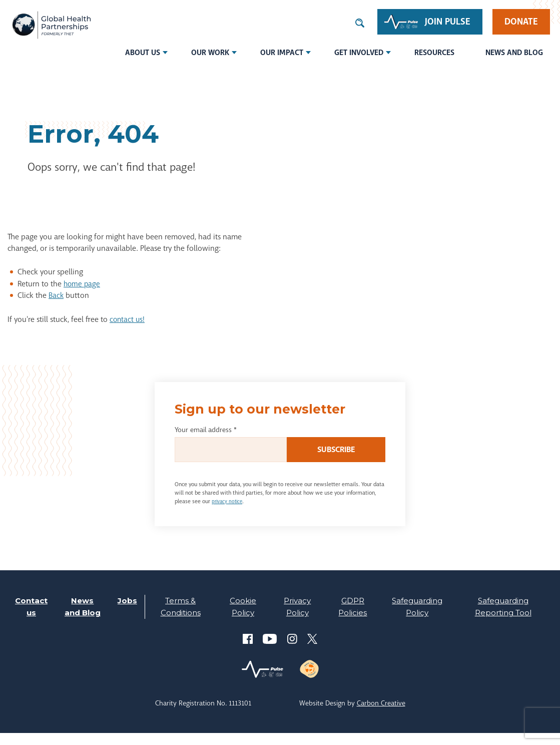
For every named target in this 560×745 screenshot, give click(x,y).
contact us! (128, 319)
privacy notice (229, 501)
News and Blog (514, 53)
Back (57, 295)
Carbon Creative (381, 715)
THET (51, 26)
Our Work (210, 53)
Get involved (359, 53)
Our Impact (282, 53)
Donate (521, 22)
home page (83, 284)
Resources (434, 53)
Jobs (126, 601)
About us (143, 53)
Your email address (206, 430)
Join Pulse (448, 22)
